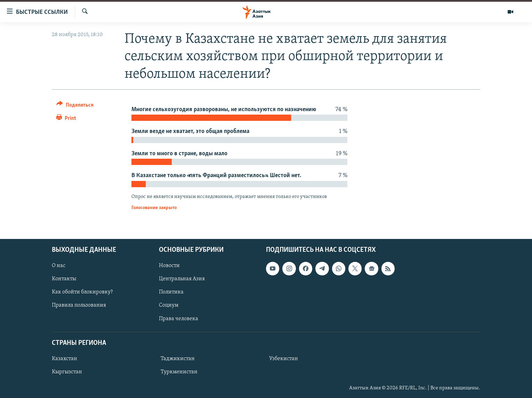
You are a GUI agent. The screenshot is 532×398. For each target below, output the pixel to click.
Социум (169, 305)
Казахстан (65, 359)
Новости (169, 266)
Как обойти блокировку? (82, 292)
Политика (171, 292)
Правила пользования (79, 305)
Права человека (179, 318)
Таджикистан (178, 359)
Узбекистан (284, 359)
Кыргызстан (67, 372)
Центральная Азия (182, 279)
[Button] (75, 106)
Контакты (64, 279)
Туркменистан (179, 372)
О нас (59, 266)
